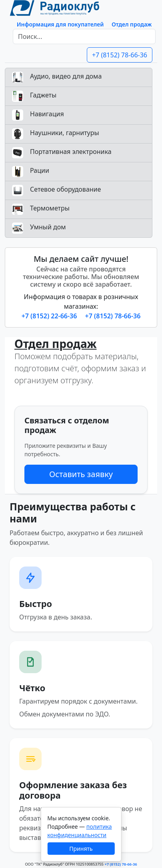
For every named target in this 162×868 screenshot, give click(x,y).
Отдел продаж (132, 24)
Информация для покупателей (60, 24)
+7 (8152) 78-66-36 (120, 55)
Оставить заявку (81, 474)
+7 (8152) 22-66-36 (50, 316)
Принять (81, 849)
